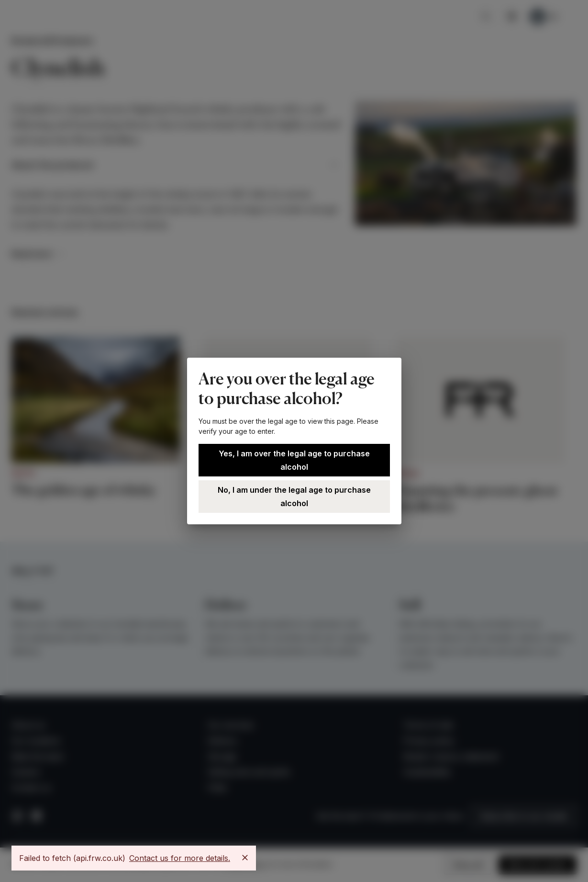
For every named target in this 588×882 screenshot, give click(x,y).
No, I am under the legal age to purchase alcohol (294, 497)
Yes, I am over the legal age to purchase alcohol (294, 460)
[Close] (245, 858)
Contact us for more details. (180, 858)
